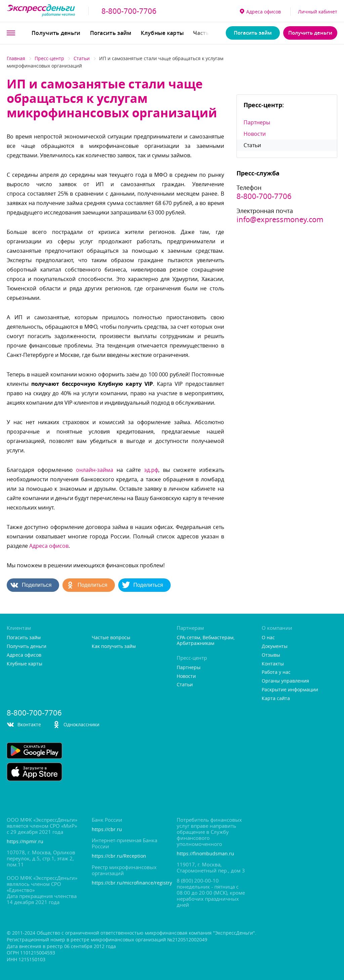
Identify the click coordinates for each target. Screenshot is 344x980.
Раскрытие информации (290, 690)
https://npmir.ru (25, 842)
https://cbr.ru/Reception (119, 856)
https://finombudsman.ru (205, 854)
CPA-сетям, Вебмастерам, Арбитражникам (206, 641)
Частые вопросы (111, 638)
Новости (255, 134)
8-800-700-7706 (129, 11)
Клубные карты (162, 33)
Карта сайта (276, 699)
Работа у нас (276, 672)
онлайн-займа (95, 470)
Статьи (82, 58)
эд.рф (151, 470)
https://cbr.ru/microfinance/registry (130, 883)
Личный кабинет (318, 12)
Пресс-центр (49, 58)
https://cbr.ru (107, 830)
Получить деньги (56, 33)
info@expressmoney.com (280, 219)
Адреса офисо (260, 12)
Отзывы (271, 655)
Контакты (273, 664)
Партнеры (257, 122)
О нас (268, 638)
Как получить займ (114, 646)
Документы (275, 646)
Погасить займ (111, 33)
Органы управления (285, 681)
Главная (16, 58)
